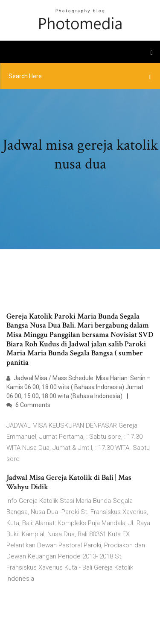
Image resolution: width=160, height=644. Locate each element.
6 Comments (28, 405)
